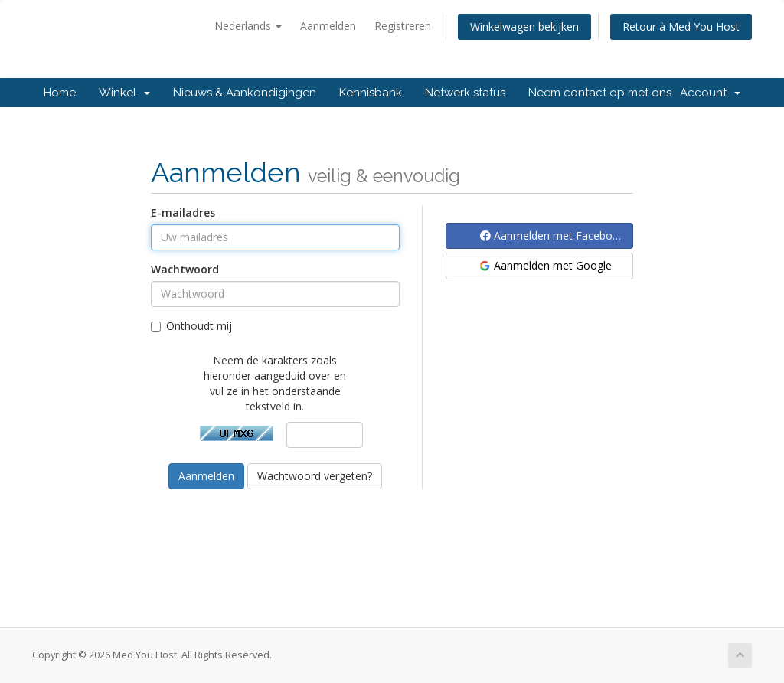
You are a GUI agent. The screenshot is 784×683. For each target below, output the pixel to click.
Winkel (124, 93)
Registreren (403, 26)
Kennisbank (371, 93)
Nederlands (248, 26)
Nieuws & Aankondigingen (245, 93)
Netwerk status (465, 93)
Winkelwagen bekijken (524, 26)
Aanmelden (328, 26)
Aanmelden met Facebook (552, 235)
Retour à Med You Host (681, 26)
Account (710, 93)
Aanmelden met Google (545, 265)
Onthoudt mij (191, 326)
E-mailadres (183, 212)
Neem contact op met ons (600, 93)
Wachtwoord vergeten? (315, 476)
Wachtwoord (185, 269)
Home (60, 93)
